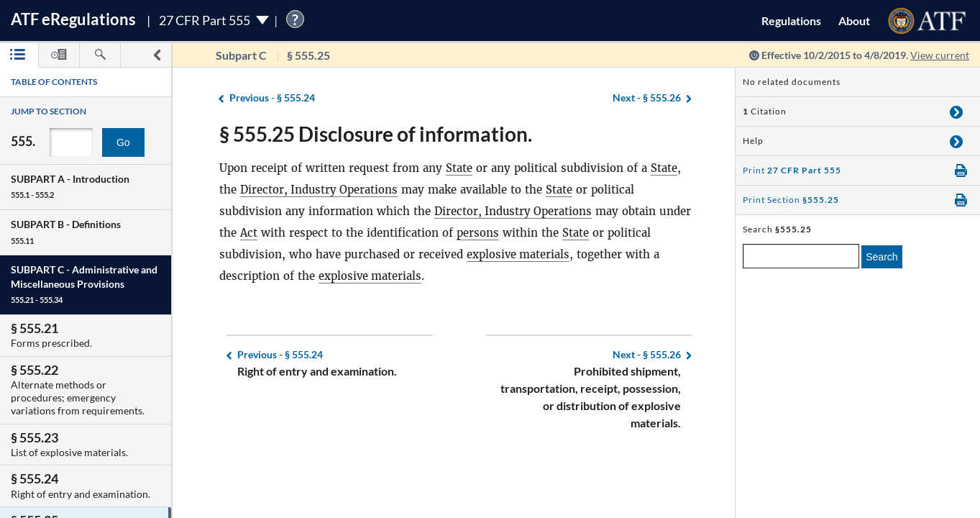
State (459, 168)
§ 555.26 (647, 98)
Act (284, 233)
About (854, 21)
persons (513, 233)
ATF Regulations (73, 19)
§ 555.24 (272, 98)
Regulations (791, 21)
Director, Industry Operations (320, 190)
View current (940, 55)
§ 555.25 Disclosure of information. (376, 134)
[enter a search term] (801, 256)
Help (753, 141)
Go (123, 142)
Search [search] (881, 257)
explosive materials (519, 254)
